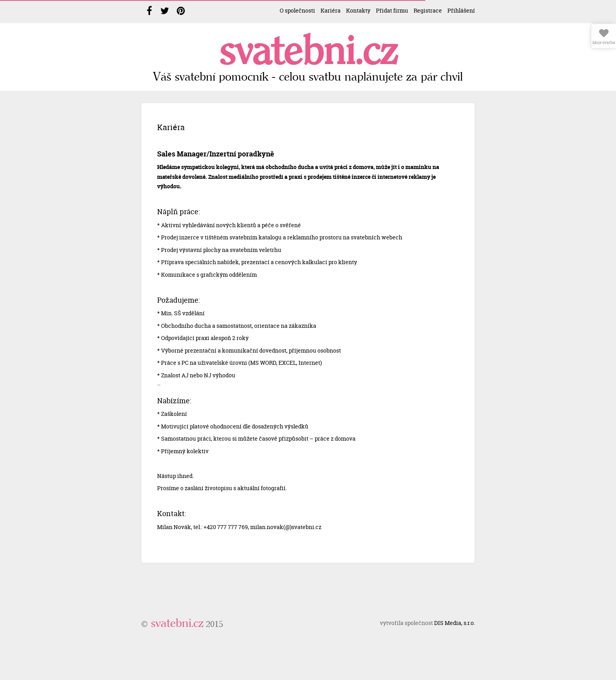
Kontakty (358, 10)
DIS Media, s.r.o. (455, 623)
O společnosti (297, 10)
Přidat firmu (392, 10)
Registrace (428, 10)
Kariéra (331, 10)
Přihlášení (461, 10)
